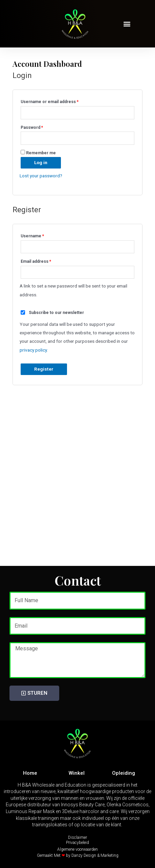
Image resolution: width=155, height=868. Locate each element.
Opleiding (124, 773)
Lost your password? (41, 176)
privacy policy (33, 350)
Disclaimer (77, 837)
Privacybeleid (77, 843)
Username (41, 235)
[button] (127, 24)
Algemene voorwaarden (77, 849)
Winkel (77, 773)
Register (44, 369)
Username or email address (58, 101)
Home (30, 773)
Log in (41, 162)
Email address (45, 261)
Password (41, 127)
